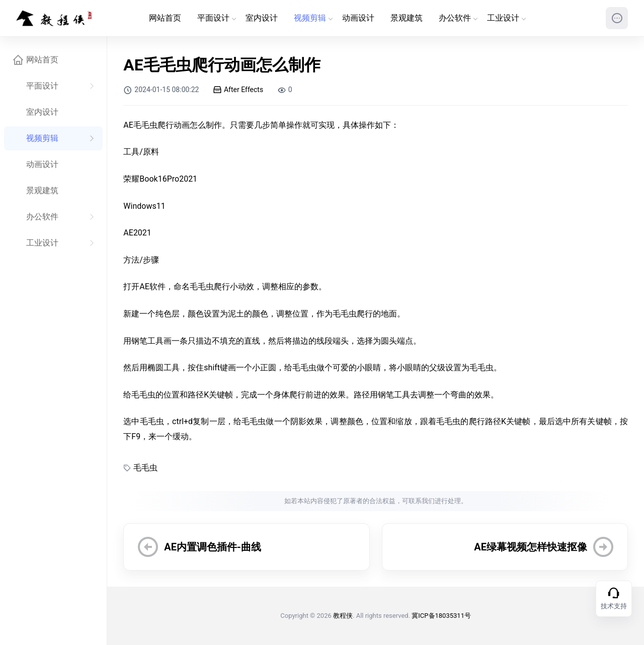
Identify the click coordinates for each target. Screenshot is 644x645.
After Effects (239, 90)
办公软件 (458, 18)
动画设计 (358, 18)
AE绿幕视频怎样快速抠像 (531, 547)
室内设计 (262, 18)
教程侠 (343, 616)
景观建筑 (407, 18)
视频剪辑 (313, 18)
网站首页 (165, 18)
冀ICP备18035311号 (441, 616)
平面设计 (216, 18)
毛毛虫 (145, 468)
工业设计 (506, 18)
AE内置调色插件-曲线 (213, 547)
